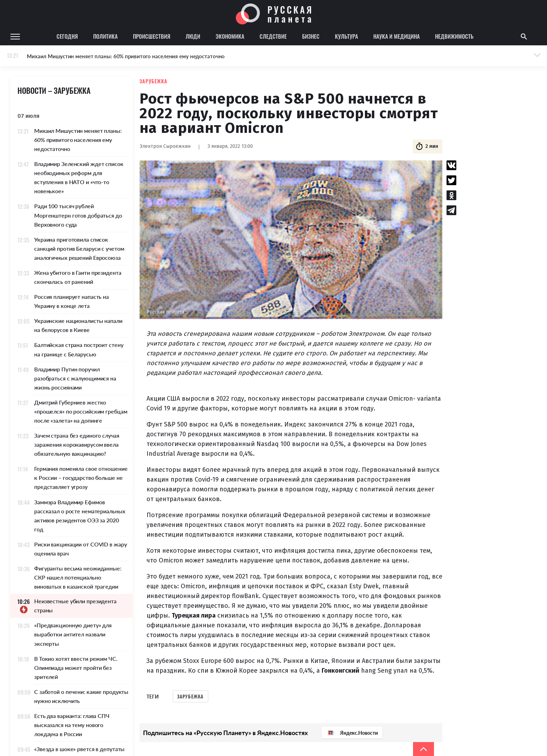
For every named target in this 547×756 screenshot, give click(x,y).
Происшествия (152, 36)
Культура (346, 36)
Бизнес (311, 36)
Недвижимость (454, 36)
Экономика (230, 36)
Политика (105, 36)
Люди (193, 36)
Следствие (273, 36)
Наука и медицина (396, 36)
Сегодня (67, 36)
